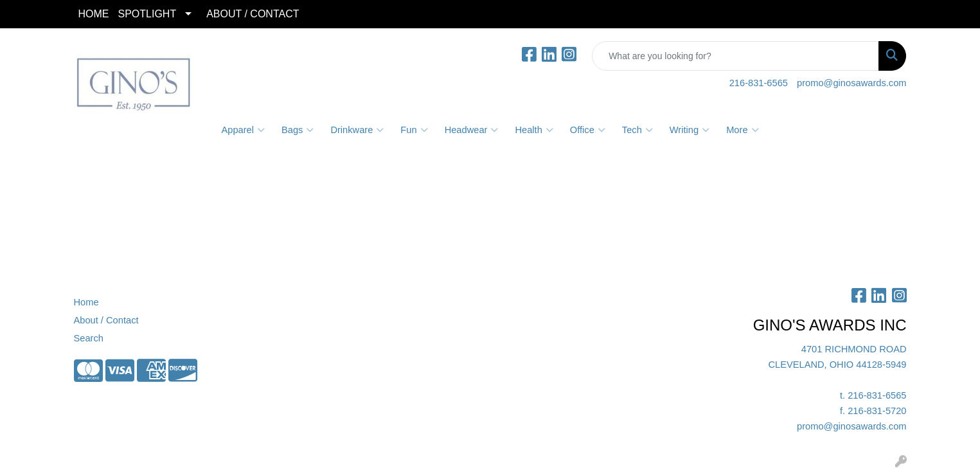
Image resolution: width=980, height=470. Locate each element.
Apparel (243, 130)
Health (534, 130)
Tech (637, 130)
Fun (414, 130)
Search (89, 338)
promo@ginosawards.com (851, 83)
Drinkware (357, 130)
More (742, 130)
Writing (690, 130)
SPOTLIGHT (147, 14)
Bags (298, 130)
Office (588, 130)
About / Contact (106, 320)
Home (86, 302)
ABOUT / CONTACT (253, 14)
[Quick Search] (735, 56)
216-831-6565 (759, 83)
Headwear (472, 130)
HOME (94, 14)
